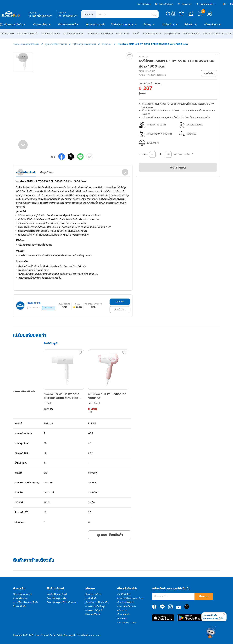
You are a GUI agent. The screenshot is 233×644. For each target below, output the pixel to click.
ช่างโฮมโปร (168, 25)
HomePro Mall (95, 25)
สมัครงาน (122, 610)
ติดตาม (204, 596)
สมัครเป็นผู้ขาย (164, 4)
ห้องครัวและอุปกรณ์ (152, 34)
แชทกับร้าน (120, 309)
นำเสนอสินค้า (124, 614)
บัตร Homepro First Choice (61, 602)
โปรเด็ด (189, 25)
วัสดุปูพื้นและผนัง (172, 34)
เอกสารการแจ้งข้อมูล (95, 606)
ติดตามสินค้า (19, 606)
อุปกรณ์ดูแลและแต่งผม (84, 44)
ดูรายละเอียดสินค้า (110, 535)
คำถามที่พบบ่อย (21, 598)
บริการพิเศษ (211, 25)
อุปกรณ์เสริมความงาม (56, 44)
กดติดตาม (49, 308)
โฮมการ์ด (144, 4)
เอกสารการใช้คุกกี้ (93, 610)
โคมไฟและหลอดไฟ (192, 34)
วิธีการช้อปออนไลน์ (22, 594)
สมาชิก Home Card (57, 594)
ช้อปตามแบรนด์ (67, 25)
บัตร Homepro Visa (57, 598)
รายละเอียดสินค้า (26, 172)
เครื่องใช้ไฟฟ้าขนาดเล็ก (28, 34)
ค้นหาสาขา (185, 4)
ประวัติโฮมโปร (124, 594)
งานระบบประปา (123, 34)
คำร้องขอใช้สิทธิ (93, 614)
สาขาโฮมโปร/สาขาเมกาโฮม (130, 598)
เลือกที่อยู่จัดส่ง (41, 16)
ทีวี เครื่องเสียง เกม (51, 34)
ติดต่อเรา (122, 619)
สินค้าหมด (178, 167)
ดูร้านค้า (120, 302)
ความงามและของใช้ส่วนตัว (26, 44)
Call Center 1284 (126, 623)
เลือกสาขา (68, 16)
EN (232, 4)
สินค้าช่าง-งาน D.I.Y (122, 25)
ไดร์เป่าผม (107, 44)
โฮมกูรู (148, 25)
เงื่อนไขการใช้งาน (93, 594)
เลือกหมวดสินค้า (13, 25)
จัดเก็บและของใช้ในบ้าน (74, 34)
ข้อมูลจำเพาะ (47, 172)
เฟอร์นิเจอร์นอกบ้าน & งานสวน (218, 34)
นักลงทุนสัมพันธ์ (125, 602)
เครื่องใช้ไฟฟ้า (7, 34)
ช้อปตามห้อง (40, 25)
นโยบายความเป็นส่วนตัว (97, 602)
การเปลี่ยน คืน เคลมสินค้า (25, 602)
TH (224, 4)
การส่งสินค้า (91, 598)
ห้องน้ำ (136, 34)
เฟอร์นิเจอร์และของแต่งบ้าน (100, 34)
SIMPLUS (143, 57)
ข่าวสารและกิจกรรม (126, 606)
